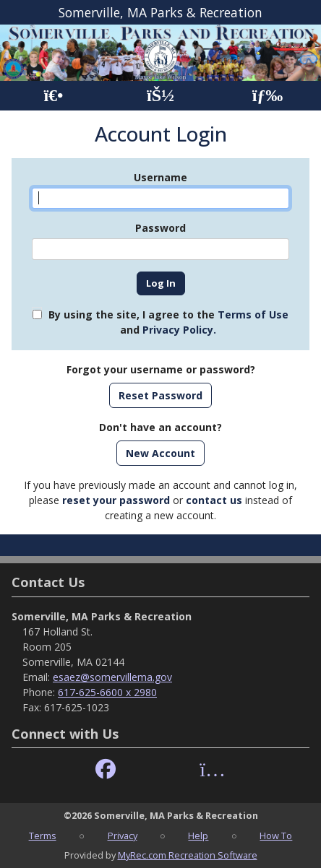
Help (198, 836)
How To (276, 836)
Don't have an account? (160, 427)
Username (160, 177)
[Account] (160, 96)
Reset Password (160, 395)
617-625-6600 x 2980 (107, 692)
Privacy (123, 836)
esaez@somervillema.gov (112, 677)
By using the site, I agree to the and (168, 322)
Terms (43, 836)
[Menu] (268, 96)
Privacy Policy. (179, 330)
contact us (214, 500)
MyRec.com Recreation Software (188, 855)
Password (160, 228)
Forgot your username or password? (161, 369)
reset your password (116, 500)
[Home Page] (53, 96)
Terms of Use (253, 314)
